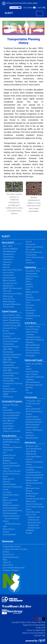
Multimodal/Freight (34, 360)
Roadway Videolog (32, 493)
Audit (5, 453)
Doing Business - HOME (11, 440)
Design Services (8, 479)
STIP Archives (8, 397)
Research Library (32, 480)
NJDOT (9, 13)
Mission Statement (9, 280)
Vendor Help (30, 263)
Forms (28, 289)
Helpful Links (31, 514)
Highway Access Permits (11, 516)
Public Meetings (9, 421)
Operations (30, 297)
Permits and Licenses (33, 300)
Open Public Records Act (35, 475)
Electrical (30, 287)
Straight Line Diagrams (34, 504)
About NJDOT (8, 243)
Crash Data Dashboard (34, 449)
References (30, 442)
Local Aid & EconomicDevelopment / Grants (11, 495)
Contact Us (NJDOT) (10, 249)
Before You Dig (8, 458)
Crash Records (31, 451)
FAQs (5, 560)
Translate (15, 8)
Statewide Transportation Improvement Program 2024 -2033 (12, 357)
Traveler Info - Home (33, 401)
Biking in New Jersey (33, 409)
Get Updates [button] (29, 8)
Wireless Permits (9, 529)
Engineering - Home (33, 271)
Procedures (30, 305)
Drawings (29, 284)
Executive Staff (8, 273)
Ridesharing (30, 435)
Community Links (34, 517)
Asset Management (10, 251)
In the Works (31, 323)
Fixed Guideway (8, 352)
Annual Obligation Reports (12, 318)
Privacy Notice (8, 565)
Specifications (31, 310)
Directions (7, 265)
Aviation (29, 369)
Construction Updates (33, 419)
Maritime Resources (33, 345)
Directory (6, 267)
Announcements (32, 274)
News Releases (8, 286)
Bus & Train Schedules (34, 411)
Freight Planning (32, 329)
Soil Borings (30, 496)
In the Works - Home (33, 327)
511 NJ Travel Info (33, 404)
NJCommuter (31, 397)
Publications (7, 291)
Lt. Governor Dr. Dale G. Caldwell (15, 549)
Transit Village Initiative (12, 431)
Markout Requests (32, 292)
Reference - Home (32, 446)
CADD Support (31, 454)
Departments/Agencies (11, 557)
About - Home (8, 246)
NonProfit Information (11, 505)
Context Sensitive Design (12, 413)
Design (28, 281)
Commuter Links (34, 520)
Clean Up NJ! (8, 410)
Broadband (7, 461)
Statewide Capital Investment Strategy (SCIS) (10, 391)
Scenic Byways (8, 429)
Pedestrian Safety (32, 427)
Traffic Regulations (33, 512)
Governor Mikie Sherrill (12, 547)
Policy (28, 303)
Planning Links (33, 525)
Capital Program (9, 311)
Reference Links (34, 528)
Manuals (29, 295)
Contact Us (7, 562)
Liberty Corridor (32, 332)
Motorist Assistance (33, 425)
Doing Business (9, 436)
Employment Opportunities (12, 270)
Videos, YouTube (9, 299)
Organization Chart (10, 283)
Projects (29, 308)
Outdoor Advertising (10, 508)
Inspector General (9, 278)
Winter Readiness (9, 302)
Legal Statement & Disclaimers (14, 568)
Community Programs (12, 401)
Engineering (30, 267)
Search (41, 8)
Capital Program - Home (11, 315)
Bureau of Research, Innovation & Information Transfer (12, 466)
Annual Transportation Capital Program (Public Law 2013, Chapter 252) (12, 323)
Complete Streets (32, 417)
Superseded (30, 313)
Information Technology (34, 467)
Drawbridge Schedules (34, 422)
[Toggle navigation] (40, 14)
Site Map (29, 533)
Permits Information (10, 513)
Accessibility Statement (11, 570)
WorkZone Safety (32, 438)
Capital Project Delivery (12, 339)
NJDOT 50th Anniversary (12, 288)
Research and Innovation (34, 247)
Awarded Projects (9, 455)
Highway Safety (9, 275)
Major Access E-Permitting (13, 511)
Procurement (31, 244)
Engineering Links (34, 522)
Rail (27, 390)
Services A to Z (8, 555)
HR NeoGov (30, 530)
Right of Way (30, 250)
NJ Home (6, 552)
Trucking (29, 393)
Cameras (29, 414)
